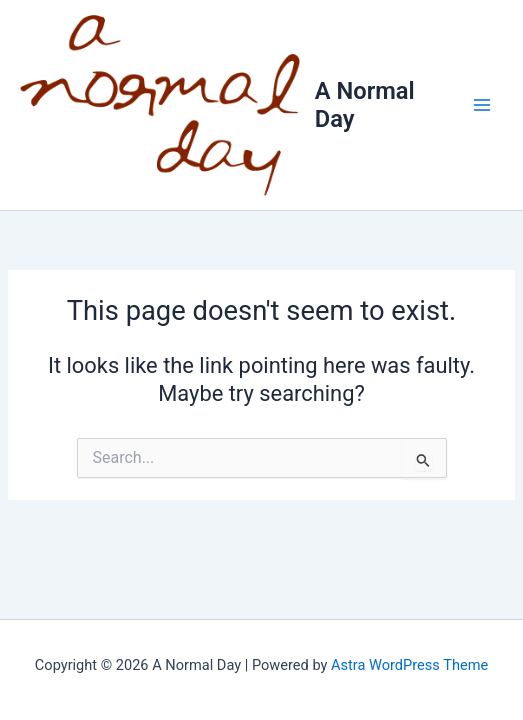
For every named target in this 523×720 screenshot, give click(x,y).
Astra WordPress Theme (409, 665)
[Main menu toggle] (482, 105)
